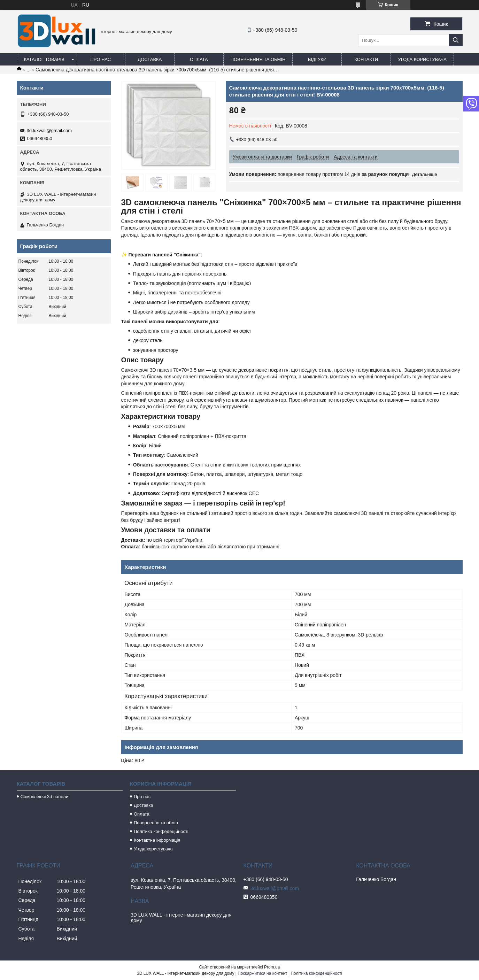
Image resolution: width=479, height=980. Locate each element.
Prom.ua (272, 967)
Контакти (366, 59)
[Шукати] (456, 40)
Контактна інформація (157, 840)
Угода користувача (422, 59)
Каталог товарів (44, 59)
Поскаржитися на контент (262, 973)
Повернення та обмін (258, 59)
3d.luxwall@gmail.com (49, 130)
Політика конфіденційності (316, 973)
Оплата (199, 59)
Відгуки (317, 59)
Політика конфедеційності (161, 831)
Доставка (150, 59)
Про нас (101, 59)
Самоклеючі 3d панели (44, 797)
